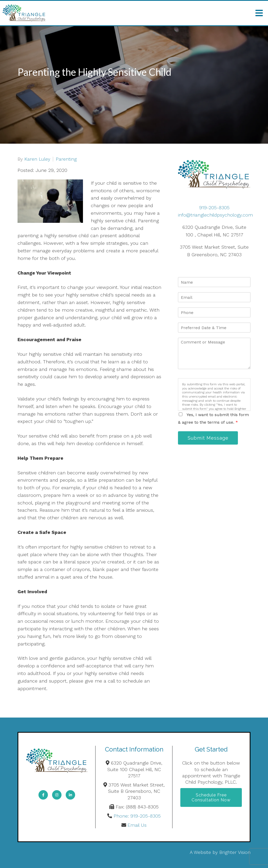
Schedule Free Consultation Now (211, 797)
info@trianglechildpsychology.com (215, 215)
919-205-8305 (214, 208)
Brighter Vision (235, 852)
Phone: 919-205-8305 (137, 816)
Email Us (137, 825)
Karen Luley (37, 159)
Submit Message (208, 438)
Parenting (66, 159)
